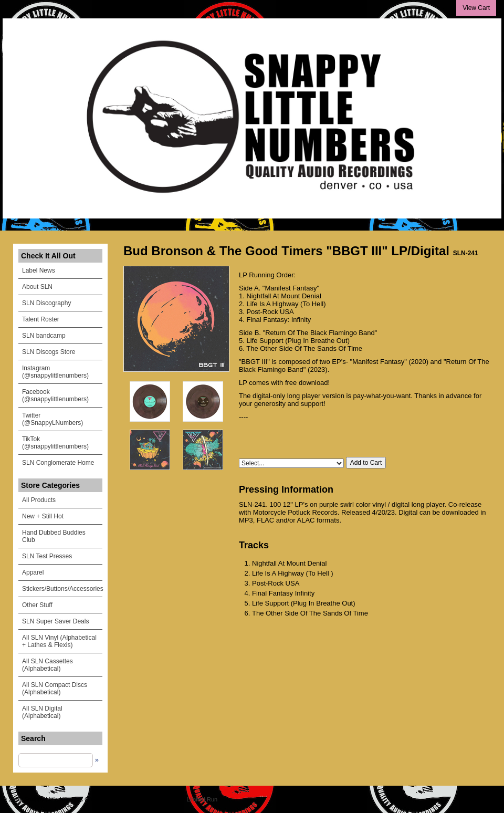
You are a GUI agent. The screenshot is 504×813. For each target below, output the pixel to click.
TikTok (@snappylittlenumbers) (55, 443)
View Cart (476, 8)
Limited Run (202, 799)
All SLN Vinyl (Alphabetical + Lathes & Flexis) (59, 641)
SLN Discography (46, 303)
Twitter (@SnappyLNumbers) (52, 419)
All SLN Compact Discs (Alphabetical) (55, 689)
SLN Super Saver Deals (55, 621)
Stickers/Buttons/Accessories (62, 589)
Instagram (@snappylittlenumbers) (55, 372)
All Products (39, 500)
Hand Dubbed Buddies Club (54, 536)
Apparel (33, 572)
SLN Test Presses (47, 556)
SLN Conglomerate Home (58, 463)
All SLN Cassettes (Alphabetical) (48, 665)
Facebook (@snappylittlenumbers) (55, 395)
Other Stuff (37, 605)
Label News (39, 270)
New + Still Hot (43, 516)
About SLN (37, 287)
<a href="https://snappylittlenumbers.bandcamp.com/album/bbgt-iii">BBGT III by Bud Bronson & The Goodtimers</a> (365, 437)
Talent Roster (41, 319)
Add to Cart (366, 463)
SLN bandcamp (44, 336)
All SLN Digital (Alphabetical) (42, 712)
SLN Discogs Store (49, 352)
